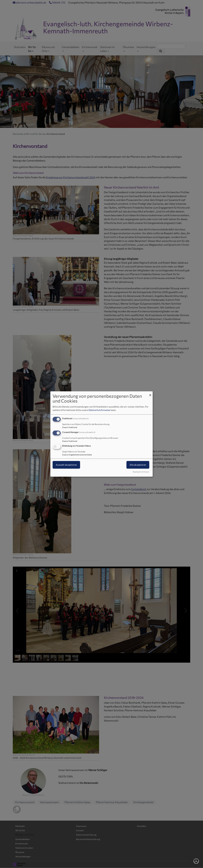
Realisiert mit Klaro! (141, 472)
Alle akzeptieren (138, 465)
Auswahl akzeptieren (66, 465)
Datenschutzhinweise (99, 410)
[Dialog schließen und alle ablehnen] (150, 393)
